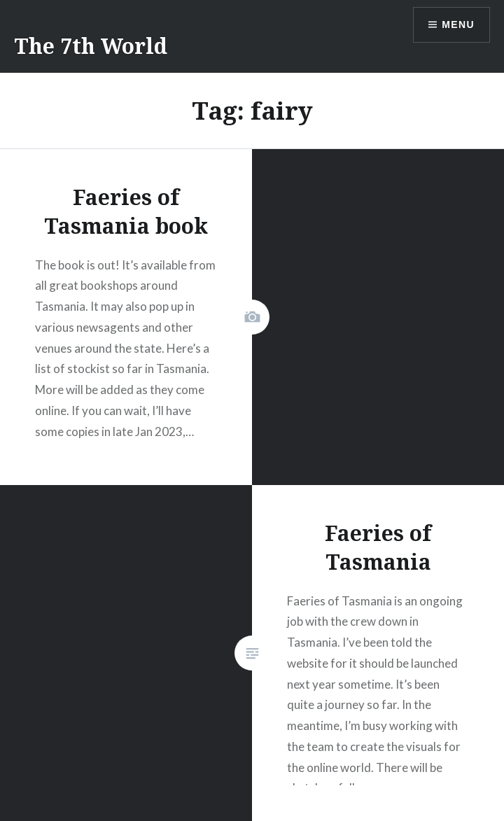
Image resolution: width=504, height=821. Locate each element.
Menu (458, 24)
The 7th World (91, 46)
